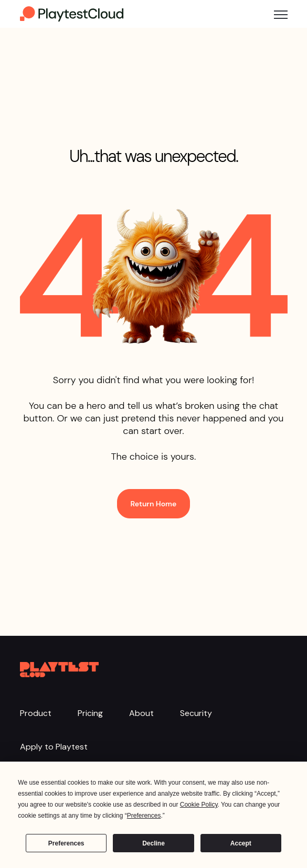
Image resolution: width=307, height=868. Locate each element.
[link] (72, 13)
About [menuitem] (141, 713)
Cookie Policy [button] (199, 805)
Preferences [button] (144, 816)
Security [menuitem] (196, 713)
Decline (153, 843)
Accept (241, 843)
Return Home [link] (154, 504)
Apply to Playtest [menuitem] (54, 747)
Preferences (66, 843)
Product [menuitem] (36, 713)
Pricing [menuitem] (90, 713)
